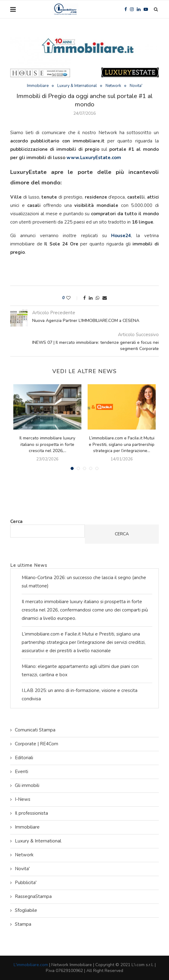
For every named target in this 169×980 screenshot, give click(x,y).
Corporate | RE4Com (37, 744)
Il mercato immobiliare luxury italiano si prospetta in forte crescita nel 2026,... (47, 444)
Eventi (22, 772)
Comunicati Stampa (35, 730)
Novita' (136, 86)
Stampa (23, 924)
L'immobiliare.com (31, 965)
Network (113, 86)
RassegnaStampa (33, 896)
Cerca (16, 521)
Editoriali (24, 758)
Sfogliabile (26, 910)
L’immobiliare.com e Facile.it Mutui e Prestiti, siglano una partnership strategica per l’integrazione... (122, 444)
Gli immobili (27, 785)
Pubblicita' (26, 883)
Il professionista (31, 813)
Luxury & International (77, 86)
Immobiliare (38, 86)
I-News (23, 799)
